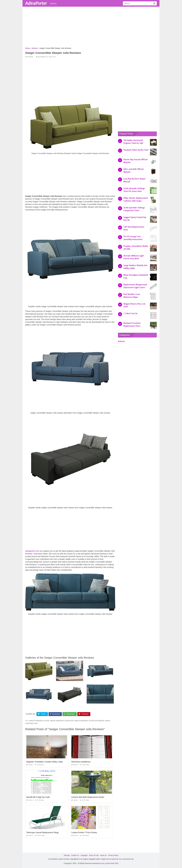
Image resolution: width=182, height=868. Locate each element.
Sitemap (67, 855)
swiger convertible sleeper (39, 721)
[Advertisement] (91, 28)
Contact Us (75, 855)
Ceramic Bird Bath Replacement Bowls (88, 797)
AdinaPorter (36, 3)
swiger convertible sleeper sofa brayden (89, 721)
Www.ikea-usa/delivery (81, 762)
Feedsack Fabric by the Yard (136, 150)
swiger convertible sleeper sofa (62, 721)
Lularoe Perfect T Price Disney (84, 832)
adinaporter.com (32, 551)
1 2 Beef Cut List (130, 314)
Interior (53, 3)
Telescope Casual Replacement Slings (43, 832)
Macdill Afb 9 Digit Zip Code (38, 797)
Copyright (84, 855)
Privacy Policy (113, 855)
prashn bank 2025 (112, 863)
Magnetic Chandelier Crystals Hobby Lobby (45, 762)
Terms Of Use (94, 855)
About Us (103, 855)
